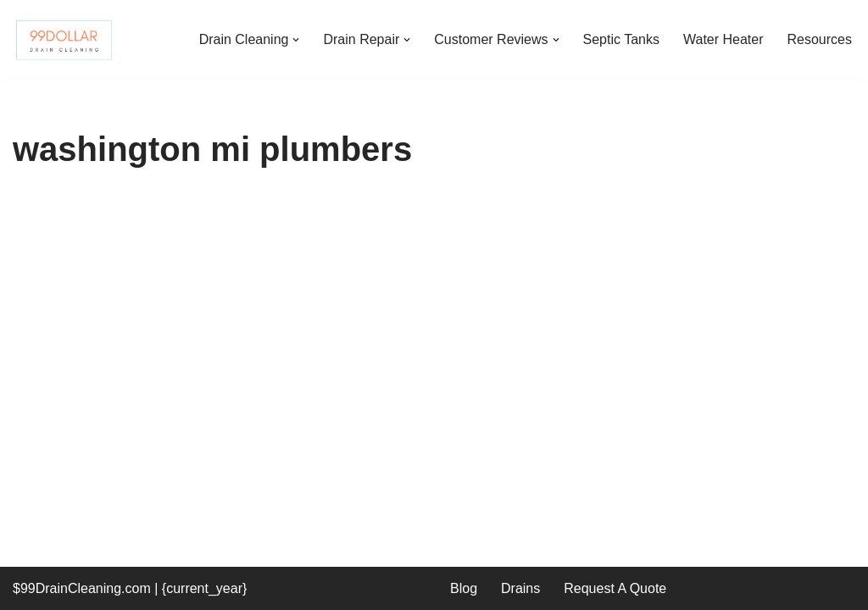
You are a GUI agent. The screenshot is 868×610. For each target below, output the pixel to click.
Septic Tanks (621, 39)
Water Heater (723, 39)
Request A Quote (615, 588)
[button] (296, 40)
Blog (464, 588)
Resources (820, 39)
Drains (520, 588)
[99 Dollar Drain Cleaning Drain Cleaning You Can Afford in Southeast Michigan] (64, 40)
